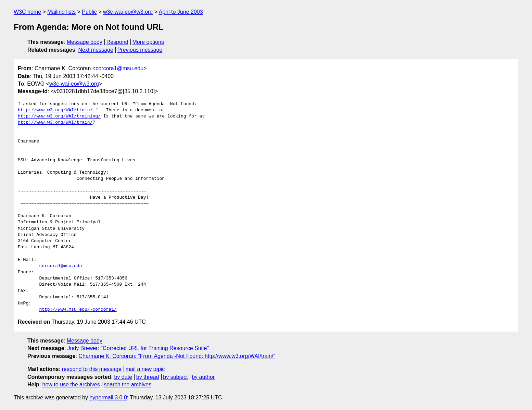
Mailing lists (61, 12)
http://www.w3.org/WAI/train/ (55, 110)
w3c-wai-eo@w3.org (128, 12)
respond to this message (91, 369)
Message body (85, 42)
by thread (148, 377)
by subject (175, 377)
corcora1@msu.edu (119, 68)
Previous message (140, 50)
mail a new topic (145, 369)
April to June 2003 (181, 12)
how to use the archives (71, 384)
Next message (96, 50)
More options (148, 42)
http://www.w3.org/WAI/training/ (59, 116)
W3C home (27, 12)
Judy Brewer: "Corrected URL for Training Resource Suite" (138, 348)
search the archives (128, 384)
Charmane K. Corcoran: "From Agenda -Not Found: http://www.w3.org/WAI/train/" (177, 356)
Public (89, 12)
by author (203, 377)
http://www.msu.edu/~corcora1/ (78, 310)
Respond (117, 42)
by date (123, 377)
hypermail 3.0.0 (108, 397)
